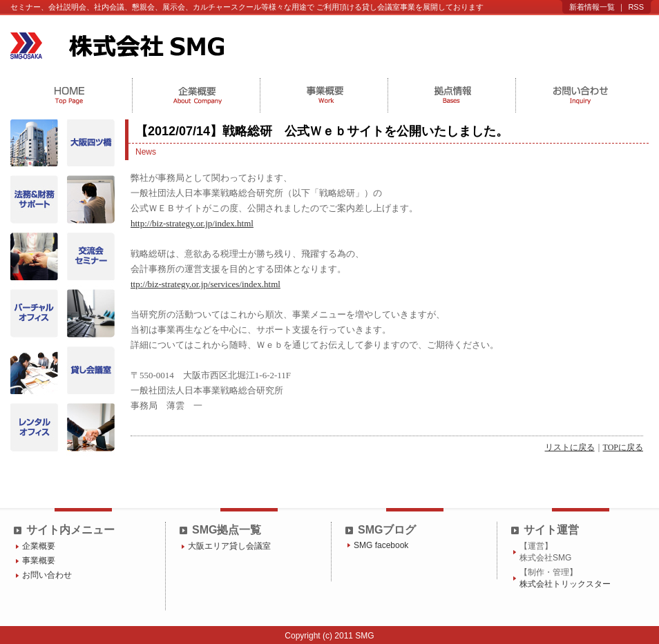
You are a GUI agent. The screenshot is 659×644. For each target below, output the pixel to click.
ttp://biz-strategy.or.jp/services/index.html (206, 284)
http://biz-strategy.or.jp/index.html (192, 223)
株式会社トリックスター (565, 584)
